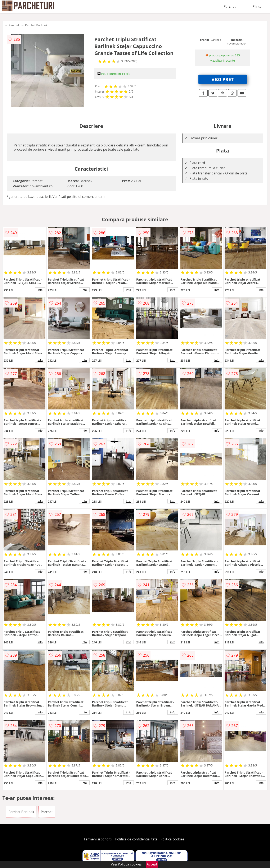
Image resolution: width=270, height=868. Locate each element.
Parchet (230, 6)
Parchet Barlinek (36, 25)
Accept (152, 864)
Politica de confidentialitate (136, 839)
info (40, 290)
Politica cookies (172, 839)
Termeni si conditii (98, 839)
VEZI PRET (222, 79)
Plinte (257, 6)
